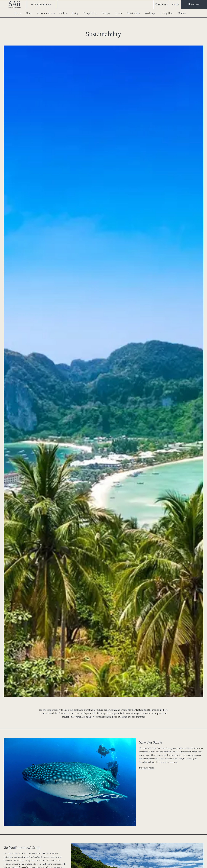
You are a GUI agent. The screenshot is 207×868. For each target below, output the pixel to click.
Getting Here (166, 13)
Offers (29, 13)
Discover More (147, 768)
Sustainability (133, 13)
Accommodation (46, 13)
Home (18, 13)
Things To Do (90, 13)
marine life (157, 710)
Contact (182, 13)
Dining (75, 13)
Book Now (194, 4)
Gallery (63, 13)
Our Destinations (41, 4)
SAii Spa (106, 13)
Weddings (150, 13)
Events (118, 13)
